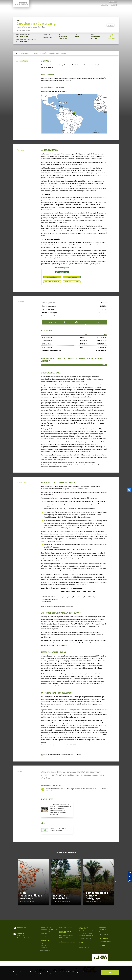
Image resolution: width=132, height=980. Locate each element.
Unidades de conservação (63, 37)
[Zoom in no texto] (130, 876)
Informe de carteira (45, 950)
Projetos (101, 932)
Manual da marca (84, 947)
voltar (111, 25)
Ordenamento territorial (96, 37)
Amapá (77, 36)
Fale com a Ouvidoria (23, 938)
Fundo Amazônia (45, 927)
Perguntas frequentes (105, 941)
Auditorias (43, 945)
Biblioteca (103, 927)
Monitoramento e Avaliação (85, 928)
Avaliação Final (54, 53)
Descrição (35, 53)
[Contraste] (130, 873)
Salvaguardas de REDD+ (86, 936)
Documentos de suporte (66, 935)
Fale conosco (22, 927)
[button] (116, 882)
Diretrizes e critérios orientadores (45, 933)
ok (110, 973)
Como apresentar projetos (65, 932)
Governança (43, 936)
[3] (42, 754)
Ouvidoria (20, 933)
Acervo (63, 53)
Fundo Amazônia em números (88, 931)
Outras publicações (105, 934)
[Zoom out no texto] (130, 880)
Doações (42, 943)
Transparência (45, 940)
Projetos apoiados (66, 927)
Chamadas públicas (65, 938)
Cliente (82, 943)
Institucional (102, 929)
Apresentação (24, 53)
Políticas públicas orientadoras (49, 929)
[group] (33, 882)
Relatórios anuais (45, 948)
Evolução (43, 53)
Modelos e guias (84, 945)
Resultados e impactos (86, 933)
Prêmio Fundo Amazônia (67, 942)
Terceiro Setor (47, 38)
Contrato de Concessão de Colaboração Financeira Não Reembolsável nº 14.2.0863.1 (76, 789)
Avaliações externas (85, 938)
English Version (113, 2)
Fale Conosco (104, 939)
